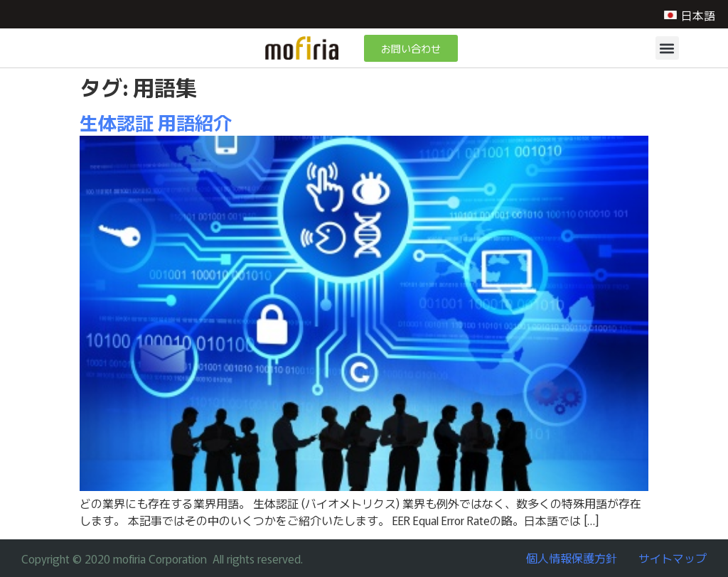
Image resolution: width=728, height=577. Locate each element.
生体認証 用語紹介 (156, 122)
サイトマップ (673, 558)
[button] (667, 48)
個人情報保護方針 (572, 558)
